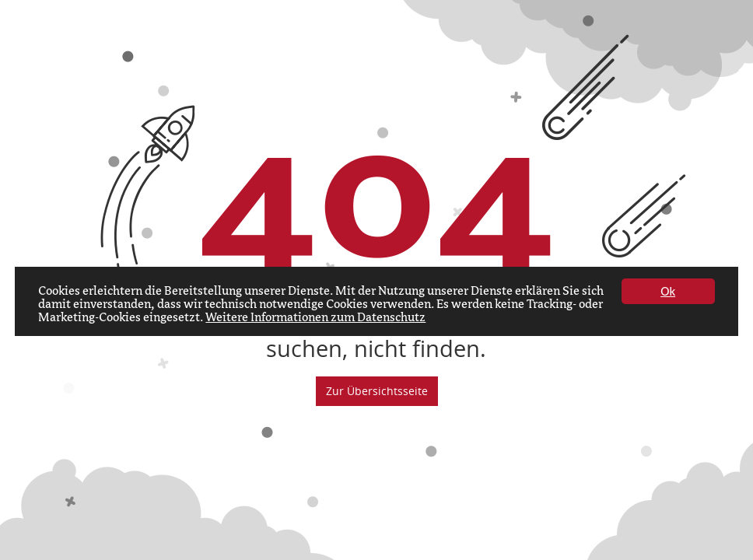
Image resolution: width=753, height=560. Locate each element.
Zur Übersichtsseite (377, 391)
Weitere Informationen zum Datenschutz (315, 318)
